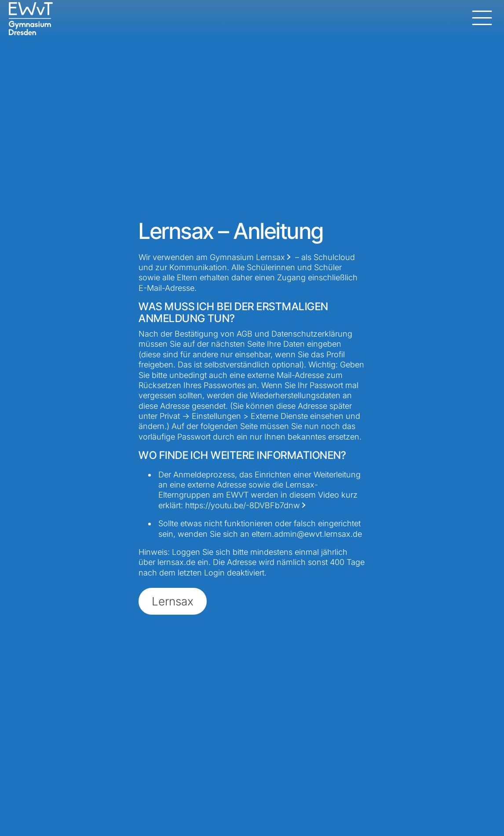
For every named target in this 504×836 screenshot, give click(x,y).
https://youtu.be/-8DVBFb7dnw (243, 505)
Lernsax (270, 257)
